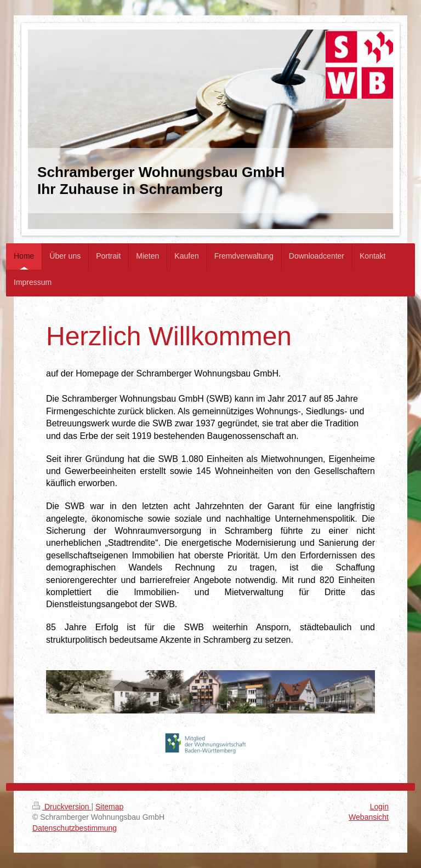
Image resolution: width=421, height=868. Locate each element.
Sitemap (109, 807)
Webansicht (369, 817)
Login (379, 807)
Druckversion (62, 807)
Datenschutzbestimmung (75, 828)
